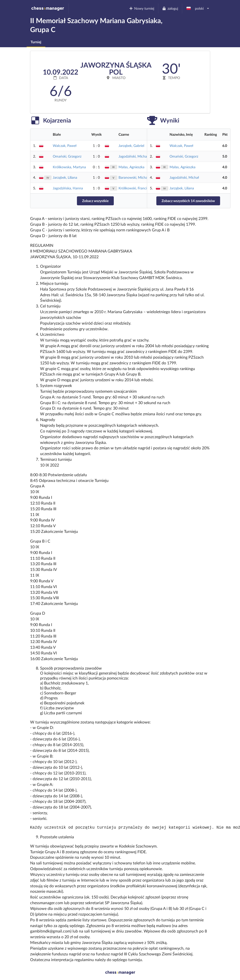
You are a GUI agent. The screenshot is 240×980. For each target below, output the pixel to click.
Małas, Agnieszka (131, 167)
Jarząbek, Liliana (65, 177)
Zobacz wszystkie (95, 201)
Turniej (36, 42)
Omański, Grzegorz (67, 156)
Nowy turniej (141, 8)
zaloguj (170, 8)
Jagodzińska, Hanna (68, 188)
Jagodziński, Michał (133, 156)
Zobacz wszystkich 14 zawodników (188, 201)
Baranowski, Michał (133, 177)
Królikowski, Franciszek (136, 188)
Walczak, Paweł (65, 146)
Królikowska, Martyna (69, 167)
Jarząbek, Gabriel (131, 146)
